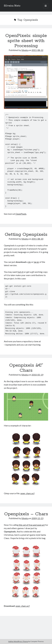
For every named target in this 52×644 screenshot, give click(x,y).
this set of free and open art (32, 525)
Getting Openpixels (26, 235)
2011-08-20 (37, 239)
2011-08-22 (37, 50)
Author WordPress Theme (18, 641)
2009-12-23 (37, 518)
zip (29, 262)
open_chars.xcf (27, 493)
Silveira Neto (12, 6)
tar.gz (36, 262)
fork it (20, 272)
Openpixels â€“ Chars (26, 368)
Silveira (25, 50)
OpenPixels (21, 214)
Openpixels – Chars (26, 514)
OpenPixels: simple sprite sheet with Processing (26, 41)
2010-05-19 (37, 375)
